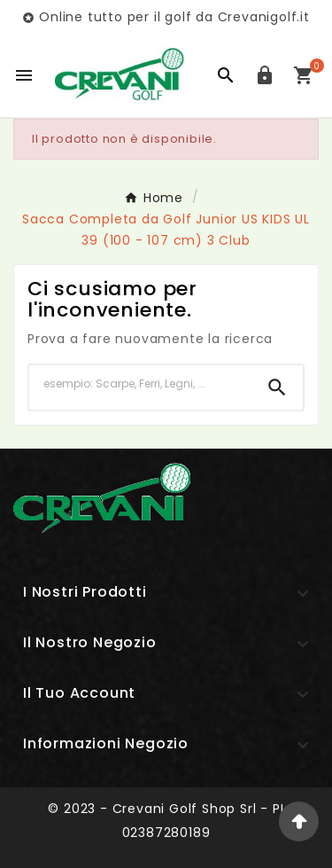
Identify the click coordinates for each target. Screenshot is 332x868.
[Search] (277, 387)
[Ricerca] (140, 384)
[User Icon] (265, 75)
